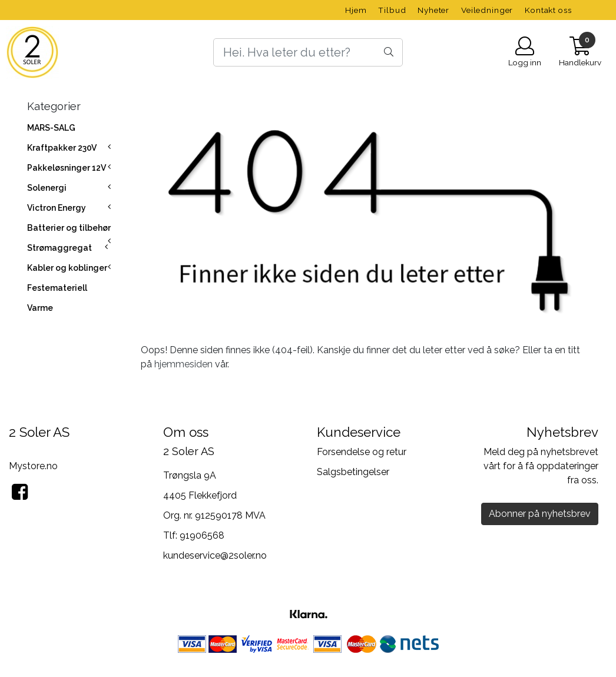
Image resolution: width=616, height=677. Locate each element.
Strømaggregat (59, 248)
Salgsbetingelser (353, 472)
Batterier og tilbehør (69, 228)
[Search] (308, 52)
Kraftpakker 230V (62, 148)
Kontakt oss (548, 10)
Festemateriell (57, 288)
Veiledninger (487, 10)
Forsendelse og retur (362, 452)
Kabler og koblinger (67, 268)
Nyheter (433, 10)
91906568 (202, 535)
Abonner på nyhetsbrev (540, 514)
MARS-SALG (51, 128)
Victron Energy (57, 208)
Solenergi (47, 188)
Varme (40, 308)
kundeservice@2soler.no (215, 555)
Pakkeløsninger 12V (67, 168)
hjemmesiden (183, 364)
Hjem (356, 10)
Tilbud (392, 10)
